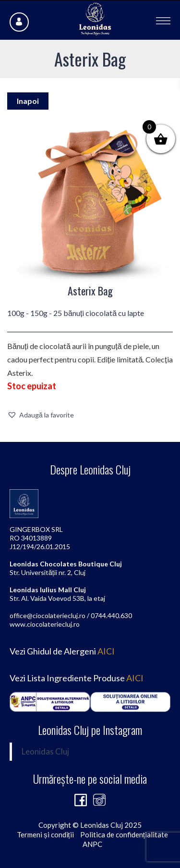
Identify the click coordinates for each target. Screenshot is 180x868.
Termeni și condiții (45, 834)
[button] (41, 415)
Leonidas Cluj (45, 752)
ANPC (92, 844)
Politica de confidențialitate (124, 834)
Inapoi (28, 101)
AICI (106, 651)
